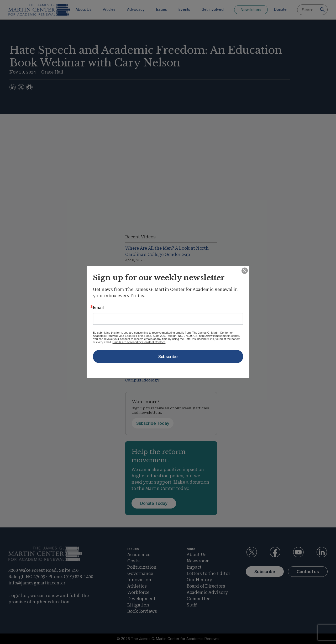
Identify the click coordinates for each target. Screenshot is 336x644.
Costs (133, 561)
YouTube (298, 552)
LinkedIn (322, 552)
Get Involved (213, 9)
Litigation (138, 605)
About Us (83, 9)
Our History (199, 580)
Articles (109, 9)
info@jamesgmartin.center (37, 583)
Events (184, 9)
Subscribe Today (153, 423)
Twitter (251, 552)
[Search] (322, 10)
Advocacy (136, 9)
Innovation (139, 580)
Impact (194, 567)
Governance (140, 574)
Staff (192, 605)
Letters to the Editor (208, 574)
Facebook (275, 552)
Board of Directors (206, 586)
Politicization (142, 567)
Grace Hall (52, 72)
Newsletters (251, 10)
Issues (162, 9)
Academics (139, 555)
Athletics (137, 586)
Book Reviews (142, 611)
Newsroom (198, 561)
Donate (280, 9)
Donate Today (154, 503)
